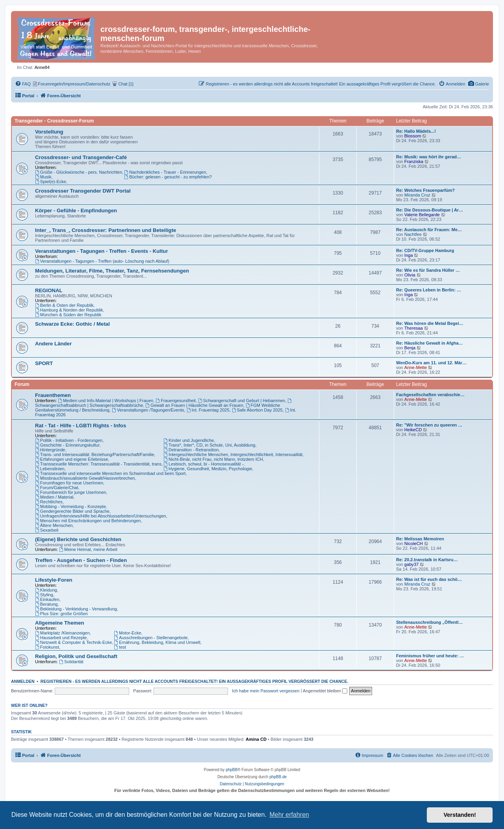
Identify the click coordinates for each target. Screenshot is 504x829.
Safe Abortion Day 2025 (257, 410)
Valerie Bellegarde (422, 215)
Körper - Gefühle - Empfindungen (76, 210)
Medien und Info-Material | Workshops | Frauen (106, 401)
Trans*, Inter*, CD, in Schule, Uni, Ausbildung (209, 445)
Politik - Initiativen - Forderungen (69, 440)
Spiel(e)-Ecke (51, 182)
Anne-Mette (416, 367)
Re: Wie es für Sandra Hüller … (428, 270)
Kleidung (46, 590)
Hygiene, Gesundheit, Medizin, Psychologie (208, 469)
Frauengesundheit (176, 401)
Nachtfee (413, 234)
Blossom (413, 136)
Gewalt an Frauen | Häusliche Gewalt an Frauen (194, 405)
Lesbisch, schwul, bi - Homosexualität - (203, 464)
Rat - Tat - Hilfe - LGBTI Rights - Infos (81, 426)
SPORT (44, 363)
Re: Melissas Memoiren (420, 539)
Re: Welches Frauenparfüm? (425, 190)
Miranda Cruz (417, 195)
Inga (409, 255)
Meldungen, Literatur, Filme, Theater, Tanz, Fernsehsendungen (112, 271)
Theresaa (414, 328)
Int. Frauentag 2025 (208, 410)
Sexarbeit (47, 530)
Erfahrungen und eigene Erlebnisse (71, 459)
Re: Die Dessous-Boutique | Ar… (430, 210)
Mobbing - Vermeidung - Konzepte (70, 506)
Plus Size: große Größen (61, 614)
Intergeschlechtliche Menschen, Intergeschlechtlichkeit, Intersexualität (233, 454)
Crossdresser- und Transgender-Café (81, 157)
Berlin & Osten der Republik (64, 305)
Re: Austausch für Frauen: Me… (429, 230)
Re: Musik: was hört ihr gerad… (429, 157)
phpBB (232, 770)
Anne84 (42, 67)
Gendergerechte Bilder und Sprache (72, 511)
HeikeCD (413, 430)
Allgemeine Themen (60, 623)
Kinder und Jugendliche (189, 440)
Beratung (46, 604)
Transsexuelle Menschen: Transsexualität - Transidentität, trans (98, 464)
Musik (43, 177)
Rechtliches (49, 502)
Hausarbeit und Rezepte (61, 638)
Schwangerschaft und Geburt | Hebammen (242, 401)
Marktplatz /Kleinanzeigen (62, 633)
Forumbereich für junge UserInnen (70, 492)
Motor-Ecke (128, 633)
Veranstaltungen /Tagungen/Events (148, 410)
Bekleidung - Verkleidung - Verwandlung (76, 609)
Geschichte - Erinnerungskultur (67, 445)
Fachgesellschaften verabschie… (430, 395)
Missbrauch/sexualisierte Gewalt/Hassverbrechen (85, 478)
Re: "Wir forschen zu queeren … (429, 425)
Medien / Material (54, 497)
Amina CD (256, 739)
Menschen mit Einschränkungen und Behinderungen (88, 521)
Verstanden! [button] (460, 815)
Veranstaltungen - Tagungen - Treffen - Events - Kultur (102, 251)
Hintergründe (50, 450)
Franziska (414, 161)
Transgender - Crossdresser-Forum (54, 121)
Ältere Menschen (54, 525)
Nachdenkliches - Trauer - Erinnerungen (165, 172)
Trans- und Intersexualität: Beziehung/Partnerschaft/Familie (94, 454)
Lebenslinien (50, 469)
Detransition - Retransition (191, 450)
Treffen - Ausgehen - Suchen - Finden (81, 560)
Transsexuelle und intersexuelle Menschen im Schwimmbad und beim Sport (110, 473)
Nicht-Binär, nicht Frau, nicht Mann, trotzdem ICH (213, 459)
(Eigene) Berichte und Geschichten (78, 539)
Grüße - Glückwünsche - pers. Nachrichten (79, 172)
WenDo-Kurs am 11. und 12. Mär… (431, 363)
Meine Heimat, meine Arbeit (88, 549)
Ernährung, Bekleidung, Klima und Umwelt (157, 642)
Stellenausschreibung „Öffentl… (429, 622)
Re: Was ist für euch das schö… (429, 579)
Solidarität (71, 662)
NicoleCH (414, 543)
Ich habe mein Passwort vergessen (266, 691)
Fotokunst (47, 647)
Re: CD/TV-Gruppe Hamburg (425, 250)
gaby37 (411, 564)
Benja (410, 348)
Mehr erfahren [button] (289, 815)
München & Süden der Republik (68, 315)
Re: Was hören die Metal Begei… (430, 323)
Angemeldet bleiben (325, 691)
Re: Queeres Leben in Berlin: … (429, 290)
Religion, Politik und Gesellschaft (76, 656)
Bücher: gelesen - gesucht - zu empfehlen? (168, 177)
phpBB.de (278, 777)
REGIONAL (49, 290)
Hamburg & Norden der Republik (69, 310)
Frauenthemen (53, 395)
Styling (44, 595)
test (120, 647)
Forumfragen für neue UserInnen (69, 483)
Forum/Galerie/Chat (57, 488)
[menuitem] (479, 84)
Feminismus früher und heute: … (430, 656)
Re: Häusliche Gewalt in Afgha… (430, 343)
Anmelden (23, 681)
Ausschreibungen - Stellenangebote (151, 638)
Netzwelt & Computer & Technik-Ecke (73, 642)
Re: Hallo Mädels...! (416, 131)
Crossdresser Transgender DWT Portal (83, 191)
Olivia (410, 275)
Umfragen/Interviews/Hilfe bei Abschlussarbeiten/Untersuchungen (101, 516)
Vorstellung (49, 132)
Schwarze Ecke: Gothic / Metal (72, 324)
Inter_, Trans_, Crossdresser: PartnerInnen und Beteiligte (106, 230)
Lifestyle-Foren (54, 580)
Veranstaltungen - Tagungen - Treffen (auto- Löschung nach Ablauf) (102, 261)
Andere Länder (53, 344)
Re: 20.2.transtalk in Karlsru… (427, 560)
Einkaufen (47, 599)
